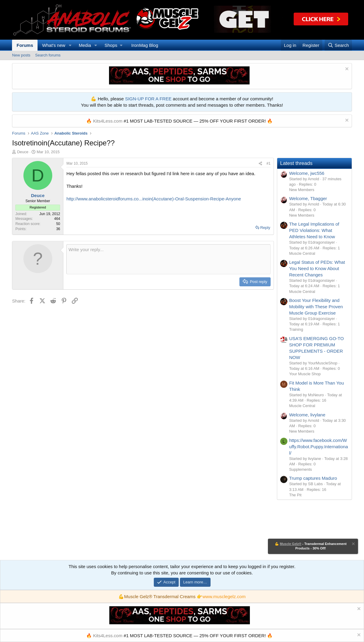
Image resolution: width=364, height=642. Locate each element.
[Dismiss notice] (346, 70)
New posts (21, 55)
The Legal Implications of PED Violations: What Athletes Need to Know (314, 230)
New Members (302, 190)
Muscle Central (302, 253)
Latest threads (296, 163)
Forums (25, 45)
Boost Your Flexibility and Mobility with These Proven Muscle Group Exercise (316, 307)
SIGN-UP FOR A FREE (148, 99)
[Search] (338, 45)
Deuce (23, 152)
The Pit (295, 495)
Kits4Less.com (108, 121)
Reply (265, 228)
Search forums (48, 55)
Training (296, 329)
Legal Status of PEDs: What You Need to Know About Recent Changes (317, 268)
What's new (54, 45)
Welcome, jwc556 (307, 173)
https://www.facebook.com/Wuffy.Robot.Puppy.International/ (319, 447)
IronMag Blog (145, 45)
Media (85, 45)
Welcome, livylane (307, 415)
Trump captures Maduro (313, 478)
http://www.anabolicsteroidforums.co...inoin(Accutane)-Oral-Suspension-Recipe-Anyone (154, 199)
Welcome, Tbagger (308, 198)
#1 (268, 163)
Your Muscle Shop (305, 374)
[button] (70, 45)
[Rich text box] (168, 259)
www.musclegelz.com (224, 596)
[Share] (260, 164)
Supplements (301, 469)
